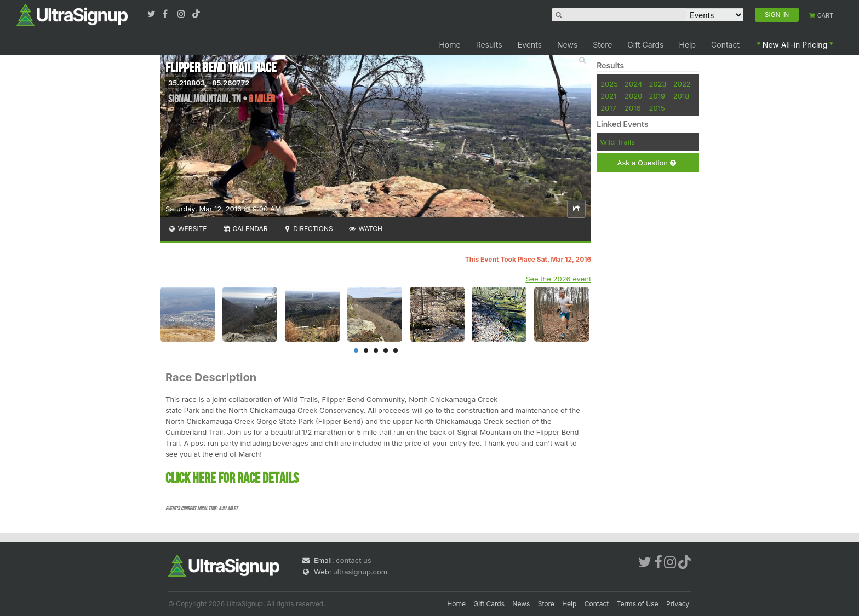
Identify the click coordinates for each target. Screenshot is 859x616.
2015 (657, 108)
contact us (353, 560)
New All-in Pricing (795, 45)
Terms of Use (638, 604)
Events (530, 45)
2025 (609, 84)
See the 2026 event (558, 279)
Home (449, 45)
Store (602, 45)
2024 (633, 84)
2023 (658, 84)
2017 (608, 108)
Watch (365, 229)
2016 (632, 108)
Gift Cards (645, 45)
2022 (682, 84)
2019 (657, 96)
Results (489, 45)
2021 (608, 96)
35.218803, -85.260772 (209, 83)
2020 (633, 96)
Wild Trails (617, 142)
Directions (308, 229)
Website (187, 229)
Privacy (678, 604)
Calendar (245, 229)
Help (688, 45)
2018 (681, 96)
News (567, 45)
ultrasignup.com (360, 572)
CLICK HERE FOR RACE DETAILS (232, 479)
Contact (725, 45)
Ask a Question (646, 163)
